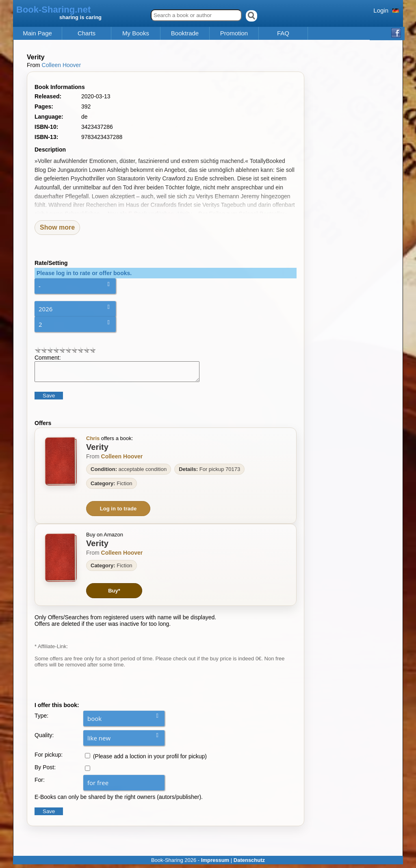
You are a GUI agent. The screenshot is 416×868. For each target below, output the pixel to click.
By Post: (45, 771)
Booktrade (185, 33)
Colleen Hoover (62, 65)
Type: (41, 719)
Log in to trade (118, 512)
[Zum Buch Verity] (61, 465)
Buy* (114, 594)
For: (40, 783)
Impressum (215, 864)
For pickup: (49, 758)
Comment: (48, 358)
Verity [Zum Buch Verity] (97, 451)
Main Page (37, 33)
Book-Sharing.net (53, 10)
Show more (57, 227)
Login (381, 10)
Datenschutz (249, 864)
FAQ (283, 33)
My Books (136, 33)
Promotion (234, 33)
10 (92, 350)
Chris (93, 442)
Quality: (44, 739)
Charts (87, 33)
